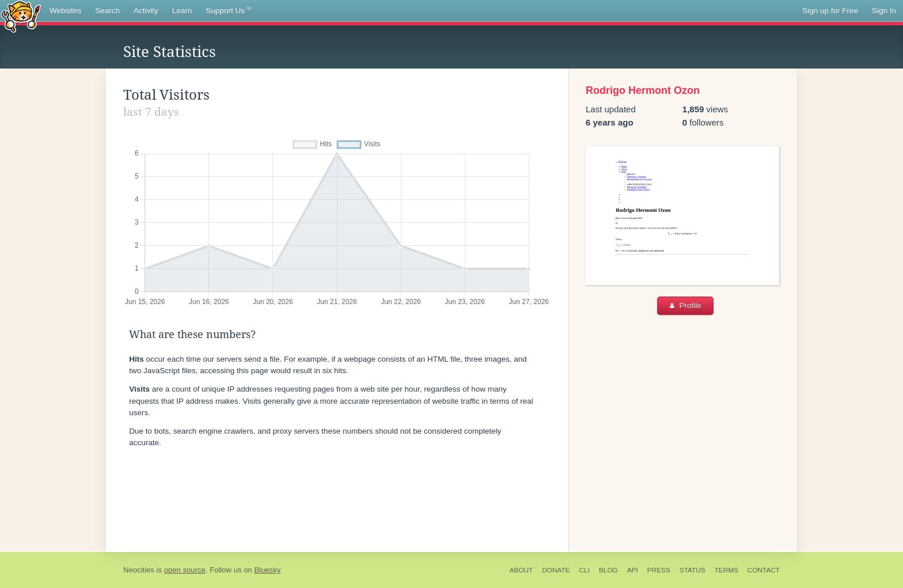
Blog (608, 570)
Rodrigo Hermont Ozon (643, 90)
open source (185, 570)
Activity (146, 11)
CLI (585, 570)
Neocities (139, 570)
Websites (65, 11)
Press (659, 570)
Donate (556, 570)
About (521, 570)
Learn (182, 11)
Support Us (228, 11)
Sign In (884, 11)
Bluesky (267, 570)
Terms (726, 570)
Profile (686, 306)
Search (107, 11)
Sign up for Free (830, 11)
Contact (764, 570)
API (633, 570)
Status (693, 570)
